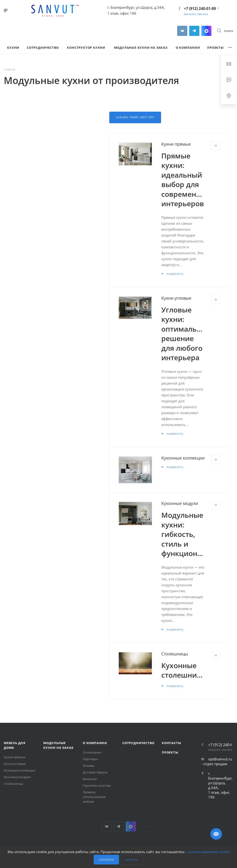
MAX (206, 31)
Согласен (106, 860)
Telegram (194, 31)
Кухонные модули (180, 503)
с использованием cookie (208, 852)
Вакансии (90, 779)
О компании (95, 743)
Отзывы (89, 766)
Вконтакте (182, 31)
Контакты (171, 743)
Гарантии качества (97, 785)
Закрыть (132, 860)
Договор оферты (95, 772)
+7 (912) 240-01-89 (200, 9)
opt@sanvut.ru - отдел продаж (217, 761)
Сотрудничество (138, 743)
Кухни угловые (176, 298)
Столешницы (175, 654)
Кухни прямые (176, 144)
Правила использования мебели (94, 797)
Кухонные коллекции (183, 458)
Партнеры (90, 759)
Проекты (170, 752)
